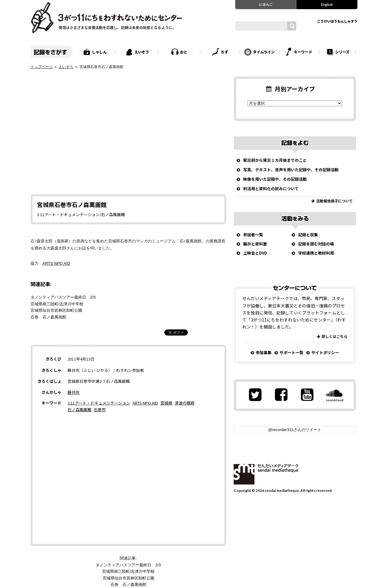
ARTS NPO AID (56, 263)
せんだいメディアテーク (266, 474)
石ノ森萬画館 (79, 410)
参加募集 (264, 352)
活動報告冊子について (334, 201)
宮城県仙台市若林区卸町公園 (56, 310)
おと (184, 52)
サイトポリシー (325, 352)
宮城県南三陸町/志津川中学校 (57, 304)
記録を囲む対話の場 (316, 244)
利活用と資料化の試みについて (271, 189)
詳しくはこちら (334, 336)
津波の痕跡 (185, 403)
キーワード (303, 52)
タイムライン (264, 52)
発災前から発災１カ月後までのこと (275, 160)
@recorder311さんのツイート (295, 430)
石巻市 (100, 410)
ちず (225, 52)
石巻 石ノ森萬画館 (48, 317)
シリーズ (342, 52)
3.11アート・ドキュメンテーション (99, 403)
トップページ (42, 67)
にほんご (266, 4)
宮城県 (166, 403)
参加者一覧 (253, 235)
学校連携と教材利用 (316, 253)
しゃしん (99, 52)
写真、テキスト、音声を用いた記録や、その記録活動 (291, 170)
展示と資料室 (255, 244)
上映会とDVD (255, 253)
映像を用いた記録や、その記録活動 (275, 179)
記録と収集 (308, 235)
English (327, 4)
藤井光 (73, 392)
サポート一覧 (291, 352)
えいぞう (142, 52)
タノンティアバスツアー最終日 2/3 (63, 297)
